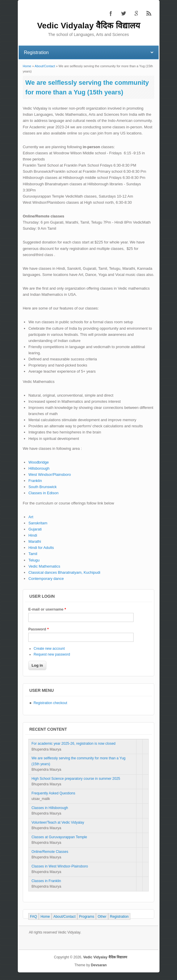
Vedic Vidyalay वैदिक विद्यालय (105, 957)
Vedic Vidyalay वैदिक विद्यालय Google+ (136, 13)
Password (38, 629)
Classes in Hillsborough (50, 808)
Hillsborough (39, 468)
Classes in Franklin (46, 881)
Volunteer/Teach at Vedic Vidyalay (58, 822)
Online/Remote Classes (50, 852)
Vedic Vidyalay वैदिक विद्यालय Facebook (111, 13)
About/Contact (45, 66)
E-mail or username (47, 609)
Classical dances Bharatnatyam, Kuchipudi (64, 572)
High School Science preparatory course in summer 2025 (76, 779)
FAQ (34, 917)
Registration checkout (50, 703)
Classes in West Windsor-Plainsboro (60, 866)
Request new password (52, 654)
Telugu (34, 560)
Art (31, 517)
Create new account (49, 649)
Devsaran (99, 965)
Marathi (35, 541)
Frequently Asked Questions (53, 793)
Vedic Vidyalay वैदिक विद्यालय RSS (149, 13)
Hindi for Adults (41, 548)
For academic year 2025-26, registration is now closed (73, 744)
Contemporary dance (46, 579)
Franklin (35, 481)
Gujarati (35, 529)
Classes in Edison (43, 493)
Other (102, 917)
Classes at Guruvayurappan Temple (59, 837)
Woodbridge (38, 462)
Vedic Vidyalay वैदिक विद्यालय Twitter (123, 13)
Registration (119, 917)
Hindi (33, 535)
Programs (87, 917)
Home (27, 66)
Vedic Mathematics (44, 566)
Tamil (33, 554)
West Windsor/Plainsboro (50, 475)
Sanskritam (38, 523)
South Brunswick (42, 487)
